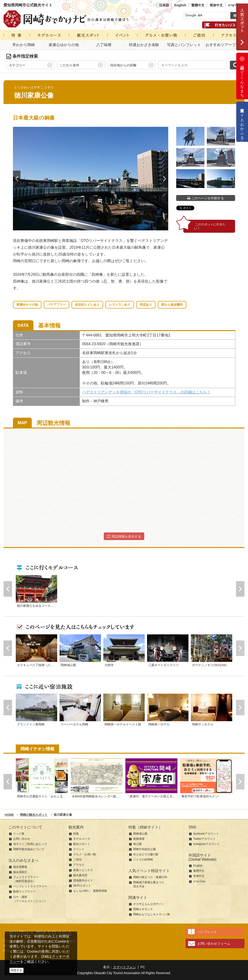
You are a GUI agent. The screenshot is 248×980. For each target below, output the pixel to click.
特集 (76, 834)
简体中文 (216, 5)
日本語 (164, 5)
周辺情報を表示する (124, 536)
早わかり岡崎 (24, 45)
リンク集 (19, 834)
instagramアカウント (206, 844)
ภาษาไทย (235, 5)
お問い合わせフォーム (214, 944)
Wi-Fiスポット (82, 886)
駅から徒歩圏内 (172, 305)
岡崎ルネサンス (143, 909)
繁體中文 (198, 5)
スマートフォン (124, 967)
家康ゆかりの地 (27, 305)
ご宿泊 (77, 860)
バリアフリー (56, 305)
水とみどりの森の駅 (146, 854)
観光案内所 (80, 875)
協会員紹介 (20, 872)
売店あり (146, 305)
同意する (16, 970)
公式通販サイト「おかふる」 (242, 122)
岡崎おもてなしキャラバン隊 (152, 914)
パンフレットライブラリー (30, 886)
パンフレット (207, 932)
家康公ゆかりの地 (64, 45)
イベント (79, 849)
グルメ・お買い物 (84, 854)
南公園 (137, 844)
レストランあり (120, 305)
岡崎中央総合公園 (144, 849)
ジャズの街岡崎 (143, 860)
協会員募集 (20, 867)
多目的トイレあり (87, 305)
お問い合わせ (22, 839)
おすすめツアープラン (224, 45)
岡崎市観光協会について (29, 849)
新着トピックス (83, 870)
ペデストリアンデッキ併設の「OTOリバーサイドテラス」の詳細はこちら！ (146, 392)
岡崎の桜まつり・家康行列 (150, 877)
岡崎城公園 (140, 834)
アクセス (79, 865)
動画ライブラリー (24, 892)
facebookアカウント (206, 834)
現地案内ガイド (83, 880)
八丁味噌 (104, 45)
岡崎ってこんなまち (242, 76)
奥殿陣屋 (139, 839)
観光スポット (82, 844)
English (180, 5)
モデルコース (82, 839)
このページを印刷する (206, 198)
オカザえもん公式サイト (149, 904)
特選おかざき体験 (144, 45)
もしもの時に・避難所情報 (90, 891)
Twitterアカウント (204, 839)
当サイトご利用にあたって (30, 844)
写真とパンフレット (184, 45)
